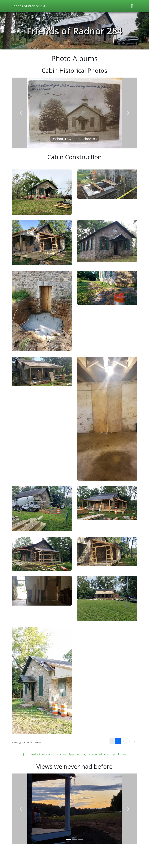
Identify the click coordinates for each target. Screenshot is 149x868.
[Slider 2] (71, 144)
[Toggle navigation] (132, 6)
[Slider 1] (65, 144)
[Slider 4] (84, 144)
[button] (42, 192)
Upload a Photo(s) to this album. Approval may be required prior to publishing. (74, 754)
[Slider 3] (78, 144)
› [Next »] (135, 741)
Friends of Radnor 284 (74, 31)
